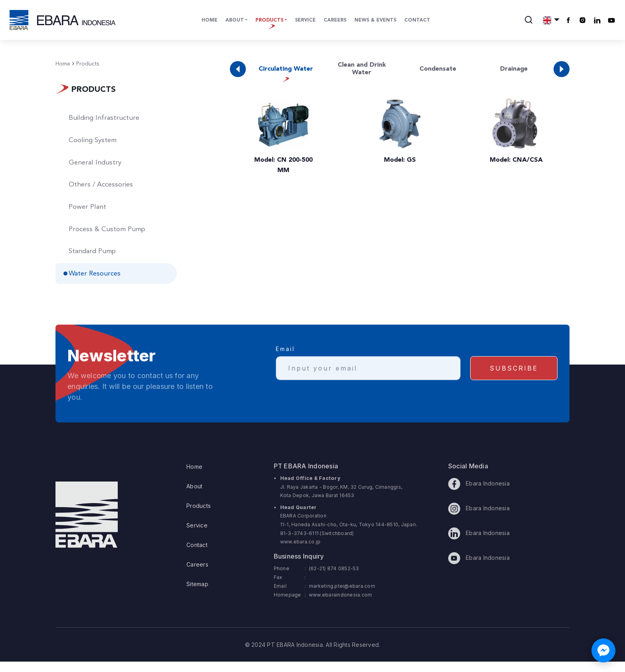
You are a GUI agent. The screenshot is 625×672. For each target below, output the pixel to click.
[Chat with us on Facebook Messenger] (603, 650)
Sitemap (197, 594)
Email (285, 367)
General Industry (99, 166)
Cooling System (97, 143)
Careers (335, 20)
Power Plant (91, 213)
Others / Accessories (105, 190)
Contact (417, 20)
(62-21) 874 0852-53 (334, 579)
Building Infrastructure (108, 119)
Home (210, 20)
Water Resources (99, 284)
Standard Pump (97, 260)
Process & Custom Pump (112, 237)
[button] (551, 20)
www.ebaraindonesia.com (341, 605)
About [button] (235, 20)
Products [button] (269, 20)
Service (305, 20)
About (194, 497)
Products (86, 64)
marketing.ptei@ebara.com (342, 596)
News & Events (375, 20)
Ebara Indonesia (479, 494)
